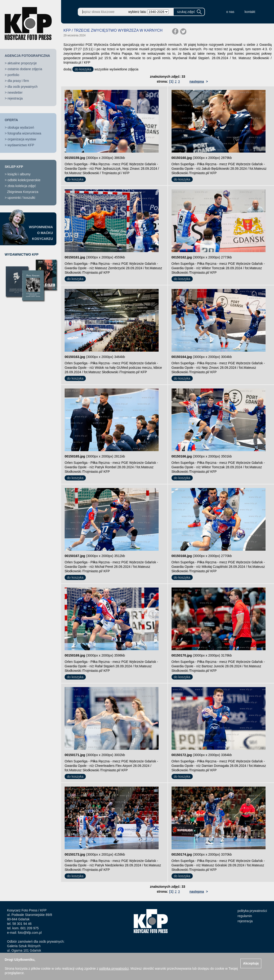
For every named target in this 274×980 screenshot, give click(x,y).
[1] (171, 81)
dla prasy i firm (18, 81)
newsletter (15, 92)
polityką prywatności (114, 968)
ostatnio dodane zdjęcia (25, 69)
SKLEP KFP (14, 167)
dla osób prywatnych (23, 87)
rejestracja (15, 98)
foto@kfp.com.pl (30, 933)
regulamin (245, 916)
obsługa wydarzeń (21, 127)
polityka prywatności (252, 911)
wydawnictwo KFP (21, 145)
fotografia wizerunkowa (24, 133)
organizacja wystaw (22, 139)
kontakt (250, 12)
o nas (230, 12)
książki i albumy (19, 174)
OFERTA (11, 120)
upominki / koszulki (21, 198)
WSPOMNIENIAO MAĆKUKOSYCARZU (41, 233)
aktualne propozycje (22, 63)
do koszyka (83, 69)
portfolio (13, 75)
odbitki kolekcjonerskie (24, 180)
